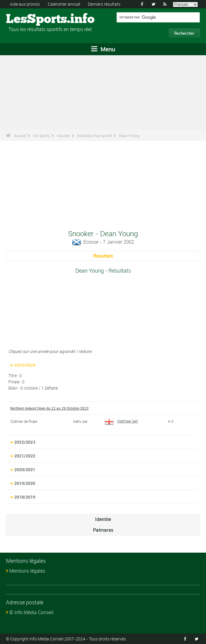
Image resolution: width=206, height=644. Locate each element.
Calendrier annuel (64, 4)
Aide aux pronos (25, 4)
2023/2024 (25, 365)
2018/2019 (25, 497)
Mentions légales (27, 571)
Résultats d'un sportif (94, 136)
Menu (103, 49)
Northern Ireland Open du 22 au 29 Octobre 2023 (49, 408)
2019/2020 (25, 483)
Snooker (63, 136)
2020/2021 (25, 469)
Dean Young (129, 136)
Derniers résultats (104, 4)
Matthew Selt (121, 421)
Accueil (20, 136)
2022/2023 (25, 442)
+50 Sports (41, 136)
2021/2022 (25, 456)
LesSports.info (29, 19)
